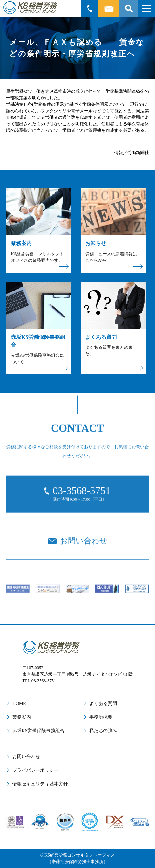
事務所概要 (101, 717)
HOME (19, 703)
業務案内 (22, 717)
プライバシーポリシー (36, 770)
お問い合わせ (26, 757)
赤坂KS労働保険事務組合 (38, 731)
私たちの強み (103, 731)
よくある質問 (103, 703)
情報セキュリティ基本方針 (40, 784)
